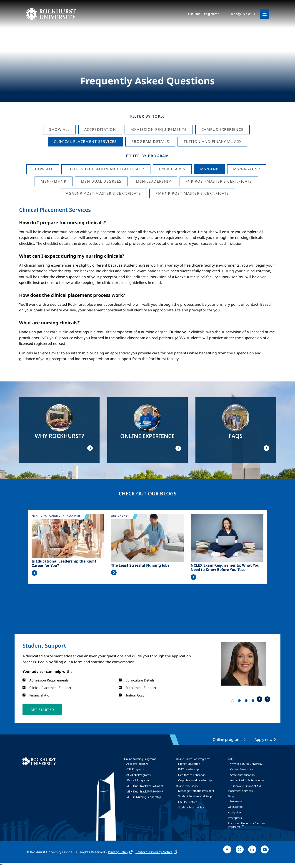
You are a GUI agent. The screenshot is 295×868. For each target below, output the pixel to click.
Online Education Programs (193, 759)
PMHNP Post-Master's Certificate (192, 193)
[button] (42, 710)
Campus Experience (222, 129)
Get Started (235, 807)
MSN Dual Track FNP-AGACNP (145, 786)
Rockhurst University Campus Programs (246, 825)
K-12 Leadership (188, 769)
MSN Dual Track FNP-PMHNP (145, 791)
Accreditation (100, 129)
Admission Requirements (159, 129)
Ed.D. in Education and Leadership (106, 169)
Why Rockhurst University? (247, 764)
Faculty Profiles (188, 802)
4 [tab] (254, 701)
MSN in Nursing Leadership (144, 797)
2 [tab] (240, 701)
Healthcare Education (192, 775)
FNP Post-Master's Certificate (219, 181)
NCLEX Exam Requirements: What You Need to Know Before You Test (225, 568)
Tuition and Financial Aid (245, 786)
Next (267, 699)
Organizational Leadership (195, 780)
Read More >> (34, 573)
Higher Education (189, 764)
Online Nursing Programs (140, 759)
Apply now (264, 739)
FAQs (231, 759)
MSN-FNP (209, 169)
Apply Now (235, 812)
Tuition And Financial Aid (212, 141)
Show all (43, 169)
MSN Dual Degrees (101, 181)
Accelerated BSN (137, 764)
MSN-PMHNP (54, 181)
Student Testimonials (191, 807)
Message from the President (196, 791)
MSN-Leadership (154, 181)
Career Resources (242, 769)
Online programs (227, 739)
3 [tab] (247, 701)
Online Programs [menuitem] (204, 14)
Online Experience (187, 786)
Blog (231, 796)
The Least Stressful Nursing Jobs (140, 565)
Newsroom (237, 801)
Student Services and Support (197, 796)
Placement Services (240, 791)
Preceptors (235, 818)
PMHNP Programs (138, 780)
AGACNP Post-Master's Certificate (103, 193)
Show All (59, 129)
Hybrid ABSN (172, 169)
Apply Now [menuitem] (241, 14)
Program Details (150, 141)
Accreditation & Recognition (248, 780)
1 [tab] (233, 701)
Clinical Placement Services (85, 141)
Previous (259, 699)
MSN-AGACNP (247, 169)
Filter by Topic (148, 116)
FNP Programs (135, 769)
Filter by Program (147, 156)
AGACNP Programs (139, 775)
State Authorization (242, 775)
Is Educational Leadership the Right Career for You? (64, 563)
